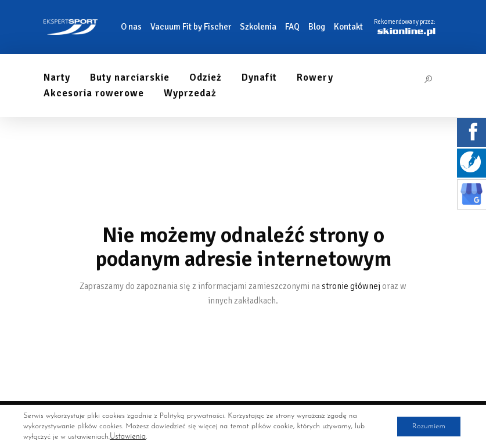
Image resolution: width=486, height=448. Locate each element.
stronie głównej (351, 286)
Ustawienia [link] (127, 437)
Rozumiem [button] (425, 426)
